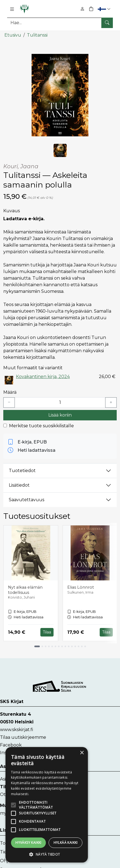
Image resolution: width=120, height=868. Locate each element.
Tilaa (47, 632)
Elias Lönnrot (81, 587)
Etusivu (13, 35)
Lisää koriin (60, 415)
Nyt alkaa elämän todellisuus (25, 590)
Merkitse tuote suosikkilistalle (41, 425)
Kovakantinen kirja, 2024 (43, 377)
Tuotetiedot (22, 471)
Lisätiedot (19, 485)
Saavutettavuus (26, 500)
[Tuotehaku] (60, 23)
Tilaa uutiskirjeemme (23, 737)
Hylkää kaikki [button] (66, 843)
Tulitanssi (37, 35)
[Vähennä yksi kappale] (9, 402)
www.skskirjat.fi (17, 730)
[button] (105, 9)
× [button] (82, 753)
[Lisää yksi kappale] (111, 402)
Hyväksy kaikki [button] (28, 843)
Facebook (11, 745)
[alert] (47, 805)
